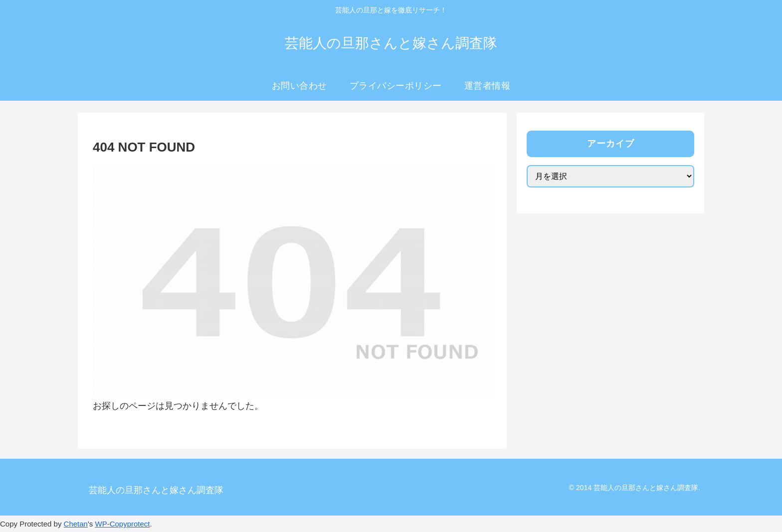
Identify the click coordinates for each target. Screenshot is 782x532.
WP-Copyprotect (122, 524)
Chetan (76, 524)
